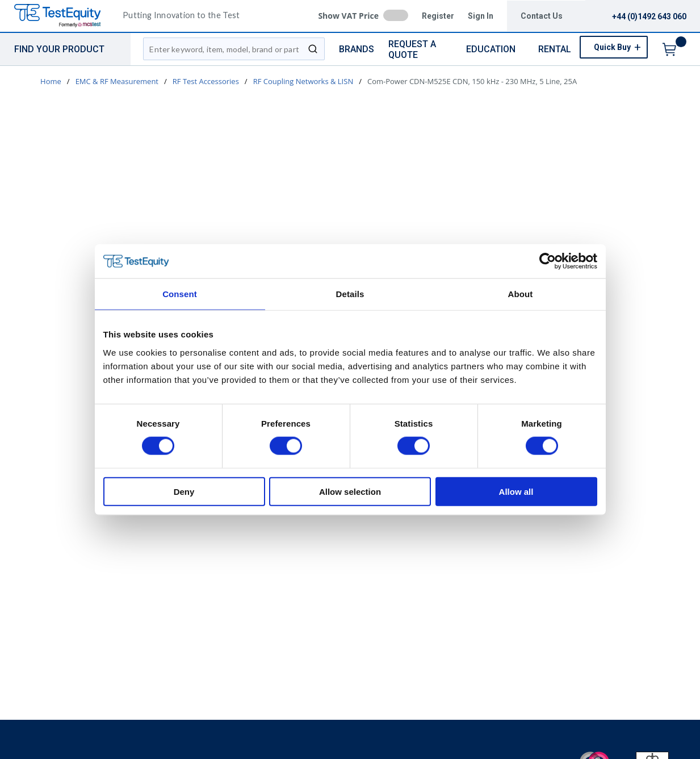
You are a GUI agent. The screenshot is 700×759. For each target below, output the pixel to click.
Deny (184, 491)
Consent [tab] (180, 294)
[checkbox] (396, 15)
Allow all (516, 491)
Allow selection (350, 491)
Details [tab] (350, 294)
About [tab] (521, 294)
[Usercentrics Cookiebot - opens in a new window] (548, 261)
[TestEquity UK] (64, 16)
